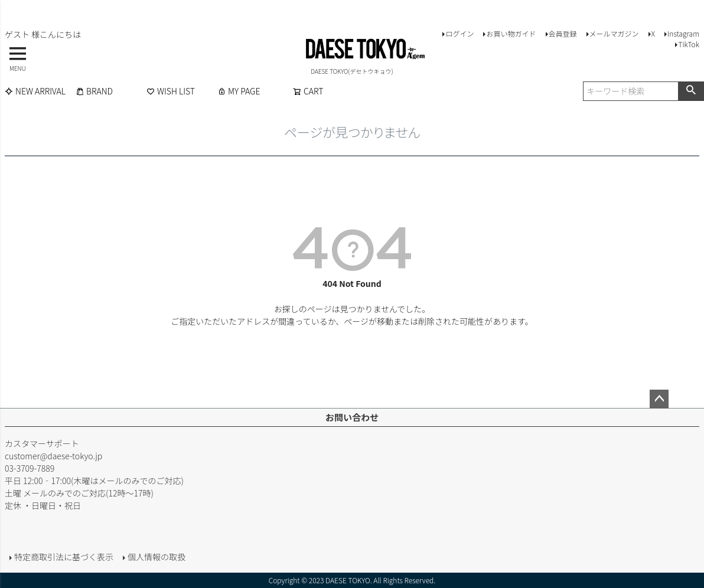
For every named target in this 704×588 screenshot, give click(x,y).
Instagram (683, 33)
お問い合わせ (352, 417)
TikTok (689, 44)
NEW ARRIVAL (35, 91)
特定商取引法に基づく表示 (64, 557)
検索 (691, 91)
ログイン (459, 33)
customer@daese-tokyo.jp (53, 456)
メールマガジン (614, 33)
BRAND (94, 91)
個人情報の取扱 (157, 557)
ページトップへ (659, 399)
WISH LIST (171, 91)
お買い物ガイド (511, 33)
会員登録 (563, 33)
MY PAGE (239, 91)
